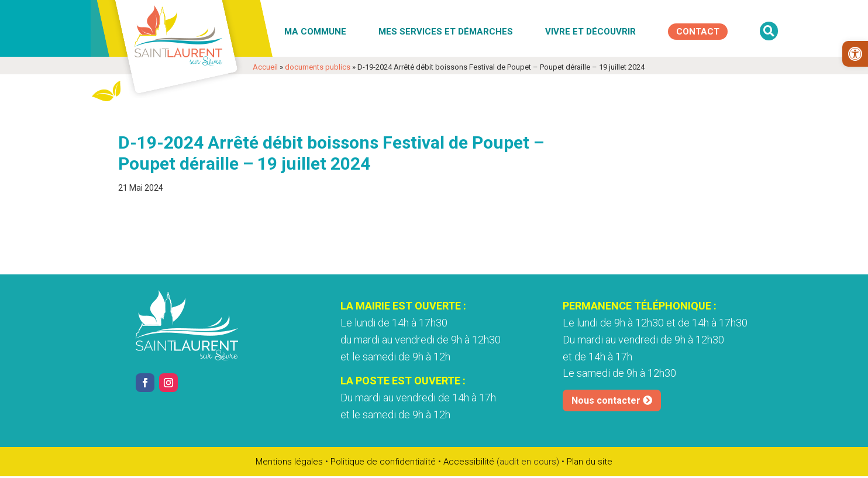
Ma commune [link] (315, 32)
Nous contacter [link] (606, 400)
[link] (855, 54)
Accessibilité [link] (469, 462)
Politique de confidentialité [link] (383, 462)
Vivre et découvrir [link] (590, 32)
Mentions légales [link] (289, 462)
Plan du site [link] (590, 462)
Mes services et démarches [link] (446, 32)
